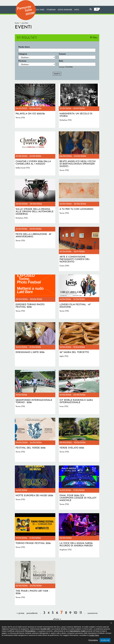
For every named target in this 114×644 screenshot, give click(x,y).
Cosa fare (39, 10)
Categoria (23, 54)
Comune (62, 54)
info (77, 10)
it (97, 9)
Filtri (95, 38)
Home (17, 23)
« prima (20, 613)
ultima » (57, 619)
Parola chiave (24, 47)
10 (75, 613)
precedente (32, 613)
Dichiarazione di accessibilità (47, 632)
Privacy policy (65, 632)
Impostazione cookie (80, 632)
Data (61, 61)
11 (81, 613)
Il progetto (30, 632)
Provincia (22, 61)
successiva (93, 613)
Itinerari (51, 10)
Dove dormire (65, 10)
